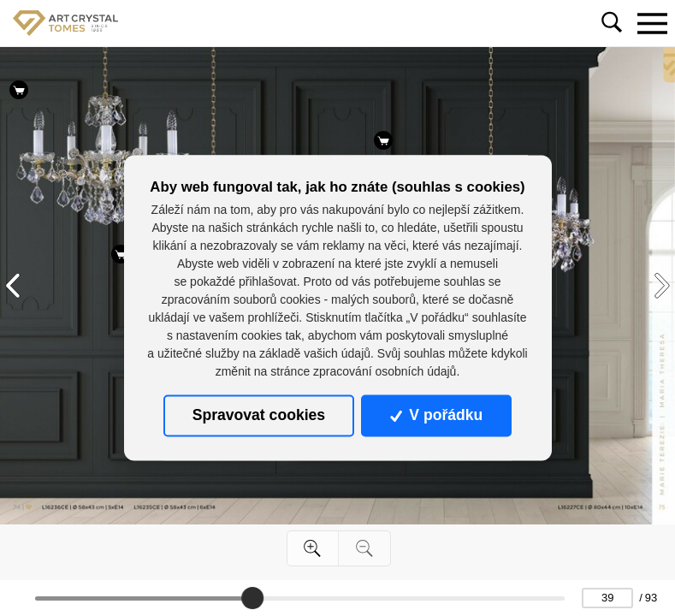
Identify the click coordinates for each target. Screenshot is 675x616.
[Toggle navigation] (652, 23)
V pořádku (436, 416)
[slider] (252, 598)
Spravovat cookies (259, 416)
